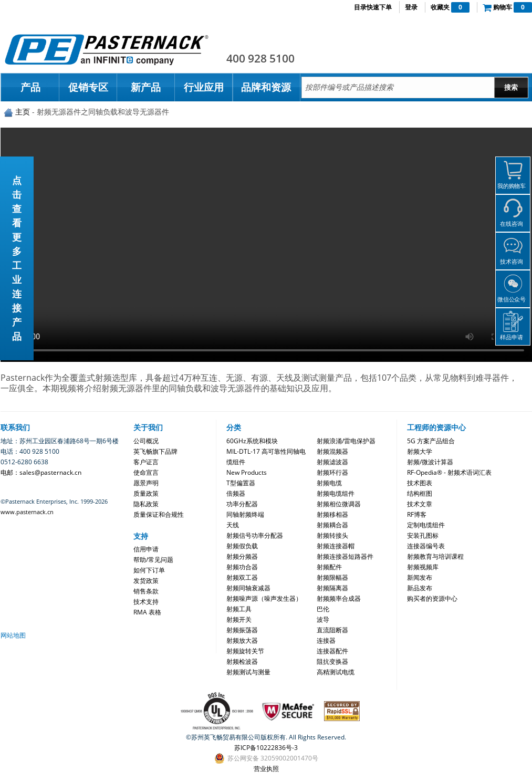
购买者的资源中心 (432, 598)
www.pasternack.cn (27, 512)
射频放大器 (242, 640)
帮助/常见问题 (153, 560)
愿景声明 (146, 483)
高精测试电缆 (336, 672)
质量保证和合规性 (159, 514)
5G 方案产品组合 (431, 441)
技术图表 (420, 483)
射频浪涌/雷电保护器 (346, 441)
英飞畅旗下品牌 (155, 451)
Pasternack (107, 49)
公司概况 (146, 441)
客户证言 (146, 462)
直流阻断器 (332, 630)
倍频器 (236, 493)
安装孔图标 (423, 535)
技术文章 (420, 504)
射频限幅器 (332, 577)
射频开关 (239, 619)
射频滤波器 (332, 462)
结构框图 (420, 493)
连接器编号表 (426, 546)
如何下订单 (149, 570)
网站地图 (13, 635)
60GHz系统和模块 (252, 441)
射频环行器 (332, 472)
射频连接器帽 (336, 546)
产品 (30, 87)
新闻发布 (420, 577)
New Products (247, 472)
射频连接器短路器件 (345, 556)
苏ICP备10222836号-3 (266, 748)
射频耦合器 (332, 525)
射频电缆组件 (336, 493)
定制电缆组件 (426, 525)
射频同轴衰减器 (248, 588)
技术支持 (146, 602)
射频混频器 (332, 451)
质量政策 (146, 493)
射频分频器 (242, 556)
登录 (411, 7)
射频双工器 (242, 577)
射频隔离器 (332, 588)
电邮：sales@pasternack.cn (41, 472)
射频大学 (420, 451)
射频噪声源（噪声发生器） (264, 598)
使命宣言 (146, 472)
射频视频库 (423, 567)
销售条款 (146, 591)
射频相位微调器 (339, 504)
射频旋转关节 (245, 651)
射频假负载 (242, 546)
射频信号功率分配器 (255, 535)
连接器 (326, 640)
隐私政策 (146, 504)
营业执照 (266, 769)
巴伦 (323, 609)
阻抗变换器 (332, 661)
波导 (323, 619)
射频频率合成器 (339, 598)
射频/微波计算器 (430, 462)
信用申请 (146, 549)
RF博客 (417, 514)
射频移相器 (332, 514)
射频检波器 (242, 661)
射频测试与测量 (248, 672)
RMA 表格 (147, 612)
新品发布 (420, 588)
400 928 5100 (260, 58)
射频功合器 (242, 567)
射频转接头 (332, 535)
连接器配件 (332, 651)
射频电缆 (329, 483)
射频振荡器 (242, 630)
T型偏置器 (241, 483)
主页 (23, 112)
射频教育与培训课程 (435, 556)
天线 (233, 525)
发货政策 (146, 581)
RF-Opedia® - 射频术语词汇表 (449, 472)
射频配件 (329, 567)
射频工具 (239, 609)
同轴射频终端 (245, 514)
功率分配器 (242, 504)
